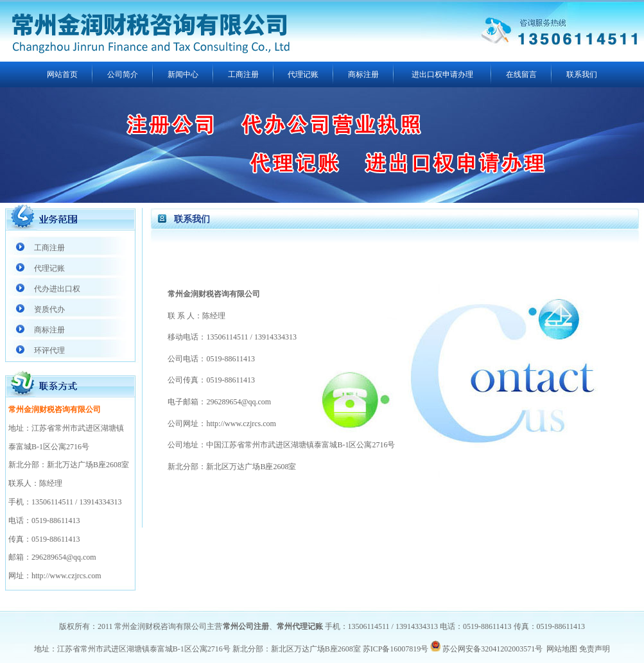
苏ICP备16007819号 (396, 649)
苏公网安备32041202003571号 (492, 649)
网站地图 (562, 649)
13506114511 (52, 502)
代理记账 (303, 74)
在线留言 (521, 74)
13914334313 (100, 502)
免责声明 (595, 649)
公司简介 (123, 74)
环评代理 (49, 350)
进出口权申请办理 (442, 74)
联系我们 (582, 74)
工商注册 (243, 74)
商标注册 (363, 74)
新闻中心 (183, 74)
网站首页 (62, 74)
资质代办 (49, 309)
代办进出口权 (57, 289)
